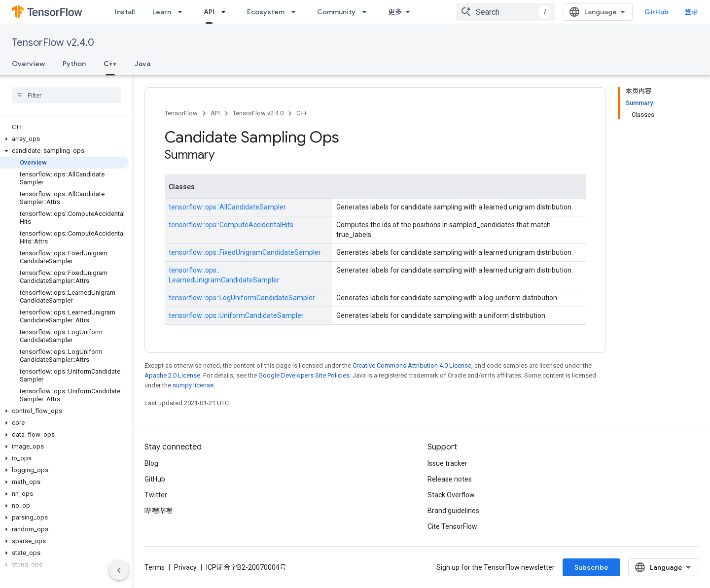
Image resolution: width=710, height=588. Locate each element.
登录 (691, 12)
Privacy (185, 567)
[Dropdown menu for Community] (367, 12)
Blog (151, 463)
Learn (162, 12)
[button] (64, 139)
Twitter (156, 495)
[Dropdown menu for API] (226, 12)
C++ (302, 113)
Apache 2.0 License (172, 375)
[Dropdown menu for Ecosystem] (296, 12)
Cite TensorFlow (452, 526)
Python (74, 64)
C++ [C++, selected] (110, 64)
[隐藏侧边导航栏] (119, 570)
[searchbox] (66, 95)
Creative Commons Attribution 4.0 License (412, 365)
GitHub (657, 12)
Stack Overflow (451, 495)
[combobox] (505, 12)
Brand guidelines (453, 511)
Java (142, 64)
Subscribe (591, 567)
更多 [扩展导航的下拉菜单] (395, 12)
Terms (155, 567)
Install (125, 12)
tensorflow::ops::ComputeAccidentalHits (231, 225)
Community (336, 12)
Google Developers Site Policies (304, 375)
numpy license (193, 385)
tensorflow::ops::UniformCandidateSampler (236, 315)
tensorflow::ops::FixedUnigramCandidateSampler (245, 252)
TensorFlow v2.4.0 (53, 43)
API (215, 113)
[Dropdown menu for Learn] (183, 12)
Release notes (450, 479)
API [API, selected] (209, 12)
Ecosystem (266, 12)
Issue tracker (447, 463)
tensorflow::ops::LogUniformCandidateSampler (242, 298)
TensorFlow (181, 113)
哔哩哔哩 (158, 511)
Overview (28, 64)
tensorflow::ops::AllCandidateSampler (227, 207)
